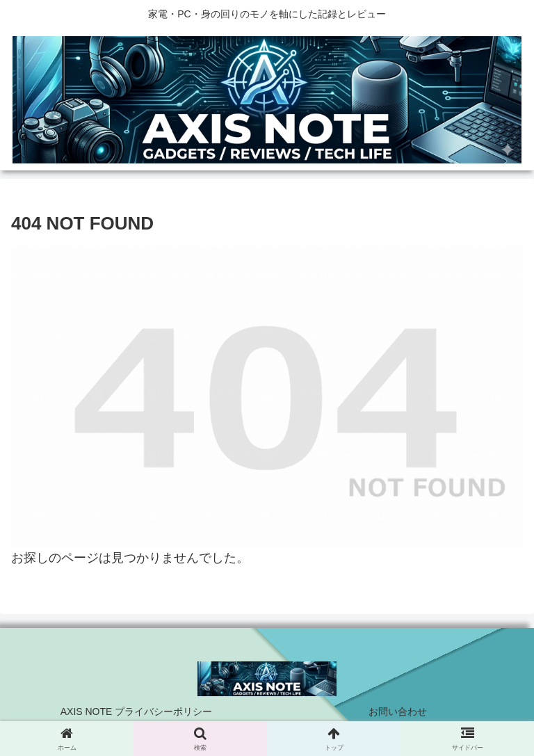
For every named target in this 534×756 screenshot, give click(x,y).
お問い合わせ (398, 711)
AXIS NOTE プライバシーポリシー (137, 711)
